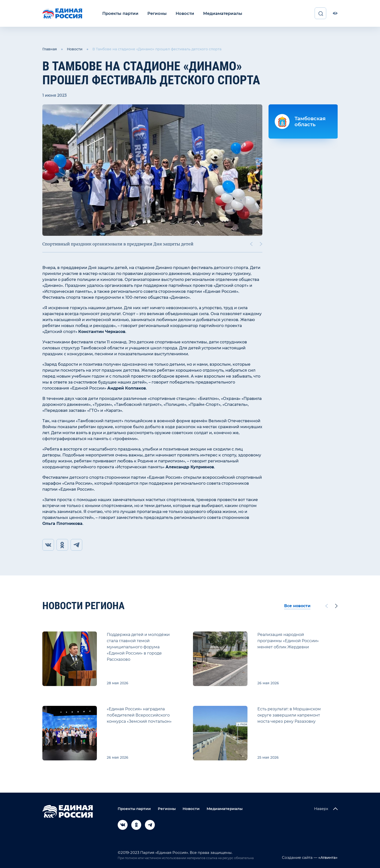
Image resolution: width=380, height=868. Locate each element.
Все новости (297, 606)
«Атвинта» (327, 857)
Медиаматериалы (219, 13)
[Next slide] (261, 244)
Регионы (155, 13)
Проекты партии (120, 13)
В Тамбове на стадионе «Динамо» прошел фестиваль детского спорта (157, 49)
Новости (182, 13)
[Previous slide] (251, 244)
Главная (50, 49)
